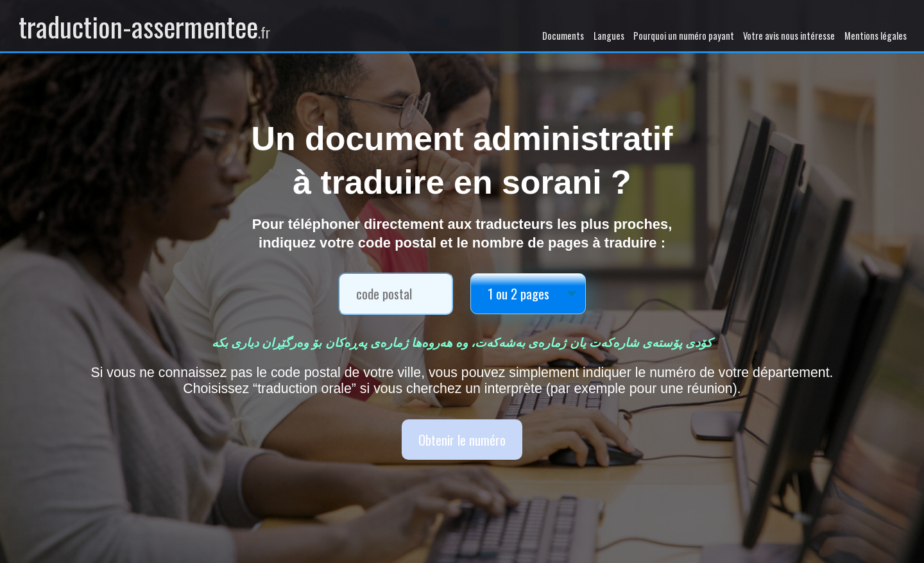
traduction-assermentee (144, 26)
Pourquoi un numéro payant (684, 36)
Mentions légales (876, 36)
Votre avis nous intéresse (789, 36)
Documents (563, 36)
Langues (609, 36)
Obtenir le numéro (462, 440)
